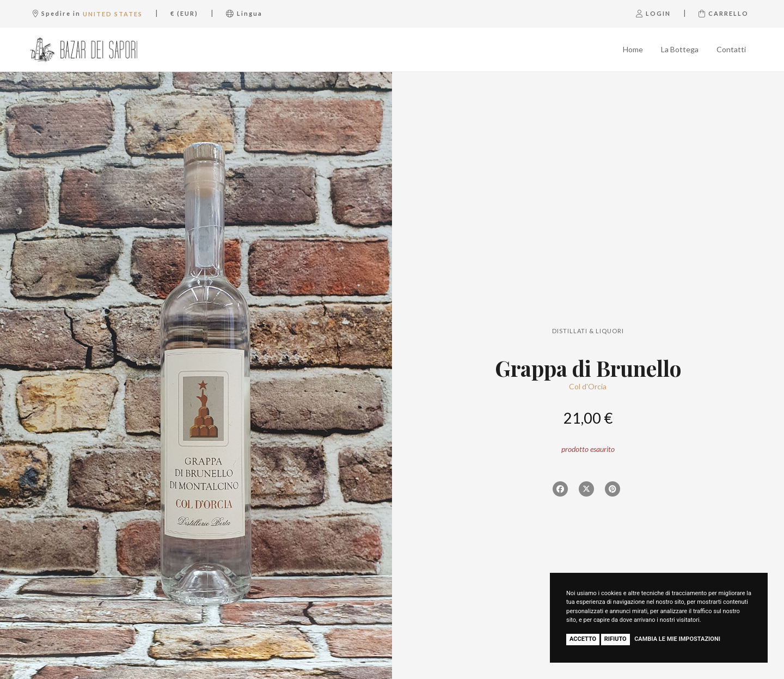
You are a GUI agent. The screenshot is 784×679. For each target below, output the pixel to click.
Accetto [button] (583, 639)
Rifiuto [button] (615, 639)
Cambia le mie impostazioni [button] (677, 639)
